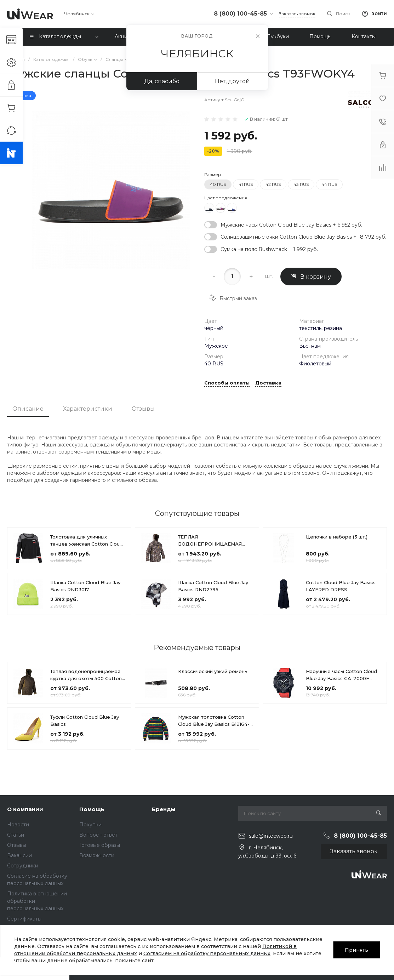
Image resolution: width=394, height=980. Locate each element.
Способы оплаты (227, 383)
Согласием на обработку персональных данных (207, 953)
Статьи (16, 835)
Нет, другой (232, 81)
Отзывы (143, 409)
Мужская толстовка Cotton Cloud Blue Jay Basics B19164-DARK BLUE (214, 724)
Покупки (90, 825)
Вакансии (19, 855)
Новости (18, 825)
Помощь (92, 809)
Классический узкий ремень (213, 671)
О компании (25, 809)
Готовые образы (100, 845)
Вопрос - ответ (98, 835)
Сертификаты (24, 919)
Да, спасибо (162, 81)
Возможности (97, 855)
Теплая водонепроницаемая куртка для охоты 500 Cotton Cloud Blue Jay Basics (86, 678)
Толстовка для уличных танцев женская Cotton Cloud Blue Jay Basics (87, 544)
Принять (356, 950)
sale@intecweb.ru (271, 836)
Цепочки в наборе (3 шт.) (337, 537)
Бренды (164, 809)
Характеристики (88, 409)
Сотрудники (23, 866)
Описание (28, 409)
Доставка (268, 383)
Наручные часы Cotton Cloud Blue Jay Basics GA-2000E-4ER (341, 678)
